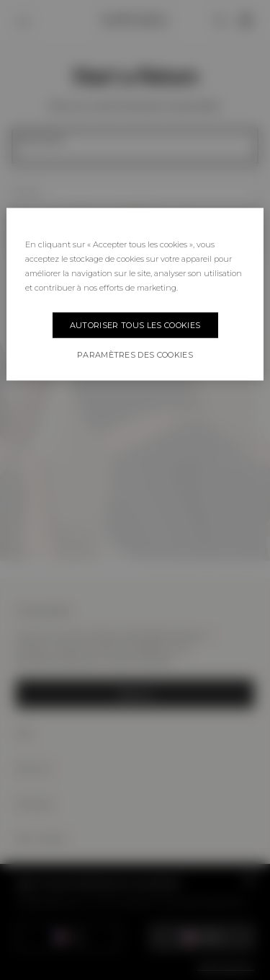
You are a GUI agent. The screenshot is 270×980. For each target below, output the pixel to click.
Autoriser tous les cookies (135, 325)
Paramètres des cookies (135, 354)
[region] (135, 294)
